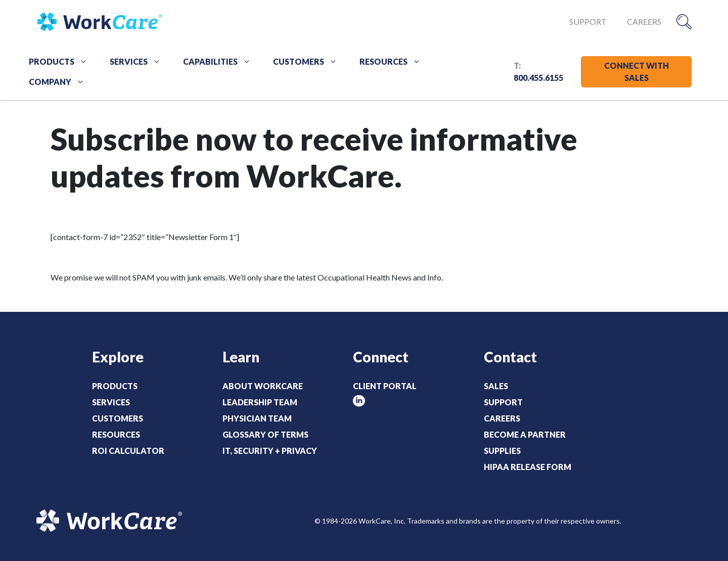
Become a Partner (525, 434)
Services (139, 62)
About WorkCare (263, 386)
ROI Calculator (128, 451)
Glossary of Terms (265, 434)
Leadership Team (260, 402)
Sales (496, 386)
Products (62, 62)
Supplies (502, 451)
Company (60, 82)
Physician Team (257, 418)
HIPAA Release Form (528, 467)
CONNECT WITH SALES (636, 72)
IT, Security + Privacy (270, 451)
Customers (309, 62)
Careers (644, 21)
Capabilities (220, 62)
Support (588, 21)
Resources (394, 62)
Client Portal (385, 386)
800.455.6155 (538, 78)
